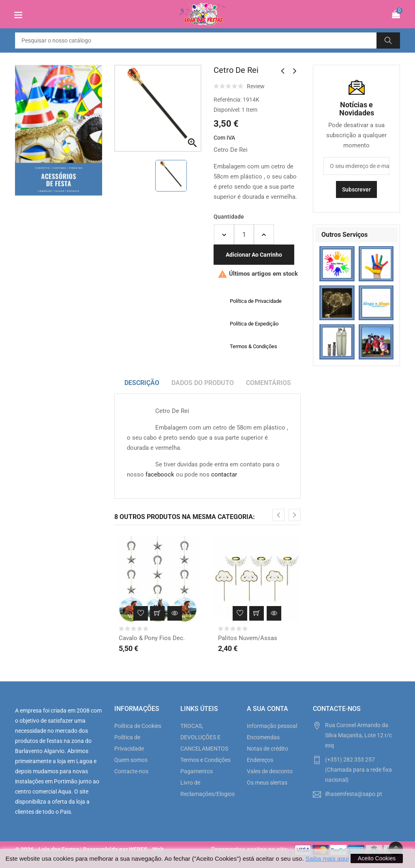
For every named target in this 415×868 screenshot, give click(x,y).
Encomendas (263, 737)
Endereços (260, 760)
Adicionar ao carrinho (254, 255)
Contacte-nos (131, 771)
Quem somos (131, 760)
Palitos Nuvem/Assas (248, 638)
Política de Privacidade (129, 743)
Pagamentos (197, 771)
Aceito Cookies (377, 858)
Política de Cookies (138, 726)
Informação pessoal (272, 726)
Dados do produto (203, 383)
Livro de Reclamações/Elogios (207, 788)
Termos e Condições (205, 760)
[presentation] (278, 515)
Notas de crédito (267, 749)
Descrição (142, 383)
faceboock (160, 474)
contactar (224, 474)
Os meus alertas (267, 783)
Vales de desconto (270, 771)
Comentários (268, 383)
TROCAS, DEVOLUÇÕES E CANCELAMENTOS (204, 737)
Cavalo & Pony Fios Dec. (152, 638)
